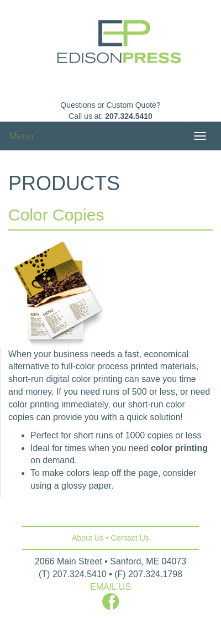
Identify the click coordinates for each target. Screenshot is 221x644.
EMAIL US (110, 587)
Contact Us (130, 538)
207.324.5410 (129, 116)
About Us (88, 538)
